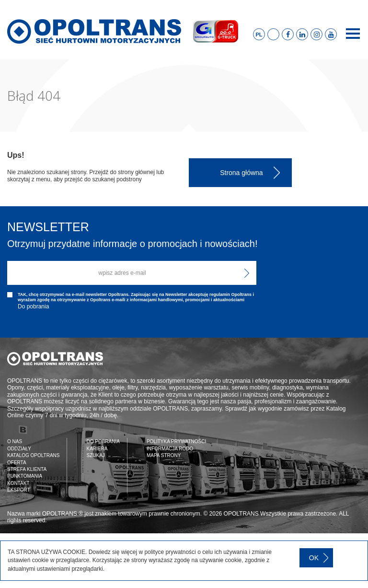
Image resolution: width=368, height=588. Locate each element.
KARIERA (97, 449)
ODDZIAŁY (19, 449)
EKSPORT (19, 490)
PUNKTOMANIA (25, 476)
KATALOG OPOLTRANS (33, 455)
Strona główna (241, 173)
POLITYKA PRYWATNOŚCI (176, 441)
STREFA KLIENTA (27, 469)
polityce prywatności (170, 552)
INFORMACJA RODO (170, 449)
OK (314, 558)
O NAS (15, 441)
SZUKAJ (95, 455)
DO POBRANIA (103, 441)
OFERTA (17, 463)
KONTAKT (18, 483)
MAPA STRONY (164, 455)
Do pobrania (33, 306)
